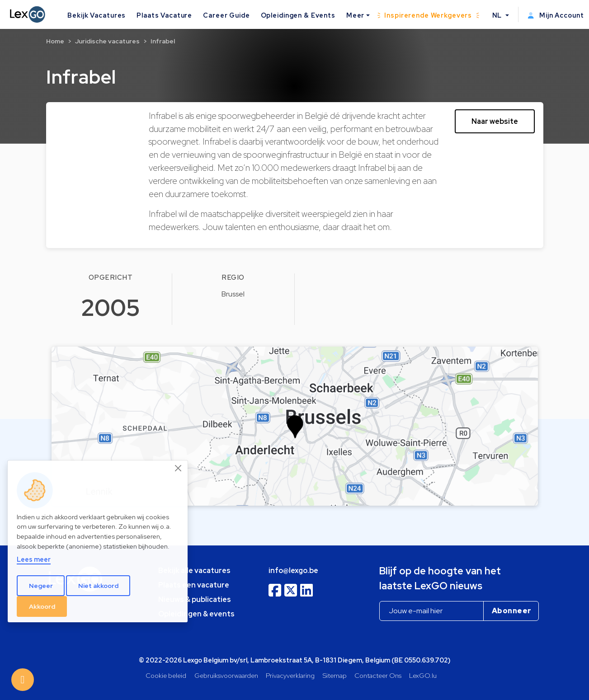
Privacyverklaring (290, 675)
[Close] (179, 468)
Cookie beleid (166, 675)
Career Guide (226, 15)
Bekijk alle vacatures (194, 571)
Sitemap (335, 675)
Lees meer (34, 559)
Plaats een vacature (194, 585)
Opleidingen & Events (298, 15)
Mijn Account (556, 15)
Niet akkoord (98, 586)
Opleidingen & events (196, 614)
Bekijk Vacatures (97, 15)
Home (55, 41)
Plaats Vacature (164, 15)
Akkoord (42, 606)
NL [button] (498, 15)
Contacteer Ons (378, 675)
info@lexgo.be (293, 571)
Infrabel (163, 41)
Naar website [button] (495, 121)
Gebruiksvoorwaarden (226, 675)
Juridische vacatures (107, 41)
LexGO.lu (423, 675)
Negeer (41, 586)
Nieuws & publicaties (195, 599)
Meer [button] (355, 15)
